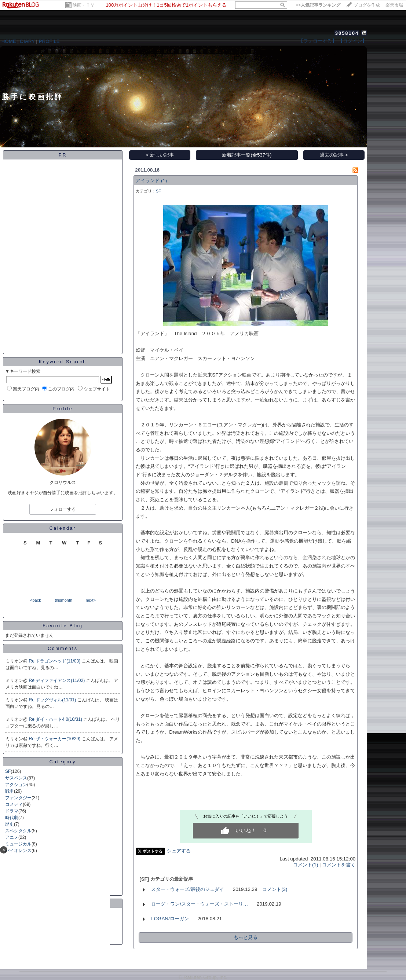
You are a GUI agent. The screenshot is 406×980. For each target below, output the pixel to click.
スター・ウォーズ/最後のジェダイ (188, 889)
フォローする (63, 509)
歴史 (10, 824)
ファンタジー (18, 798)
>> (318, 5)
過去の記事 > (334, 155)
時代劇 (12, 818)
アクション (16, 785)
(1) (164, 181)
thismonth (63, 600)
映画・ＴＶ (84, 5)
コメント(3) (275, 889)
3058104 (347, 33)
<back (36, 600)
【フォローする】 (318, 41)
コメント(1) (306, 865)
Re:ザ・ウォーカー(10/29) (55, 739)
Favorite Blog (63, 626)
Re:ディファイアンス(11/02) (58, 680)
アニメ (12, 837)
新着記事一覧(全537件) (247, 155)
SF (8, 771)
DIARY (28, 41)
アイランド (148, 181)
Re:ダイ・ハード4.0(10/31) (56, 719)
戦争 (10, 791)
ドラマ (12, 811)
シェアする (179, 851)
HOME (9, 41)
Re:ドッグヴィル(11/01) (53, 700)
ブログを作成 (367, 5)
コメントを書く (339, 865)
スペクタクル (18, 831)
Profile (63, 409)
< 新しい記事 (160, 155)
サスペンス (16, 778)
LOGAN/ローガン (170, 919)
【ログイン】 (352, 41)
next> (91, 600)
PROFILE (49, 41)
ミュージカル (18, 844)
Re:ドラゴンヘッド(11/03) (55, 661)
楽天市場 (394, 5)
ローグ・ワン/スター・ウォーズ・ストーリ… (200, 904)
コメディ (14, 804)
